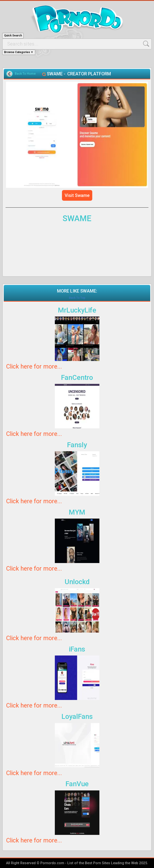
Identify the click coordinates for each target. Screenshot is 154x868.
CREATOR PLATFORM (89, 74)
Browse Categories (19, 52)
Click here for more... (34, 367)
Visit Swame (77, 195)
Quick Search (13, 35)
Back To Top (77, 298)
